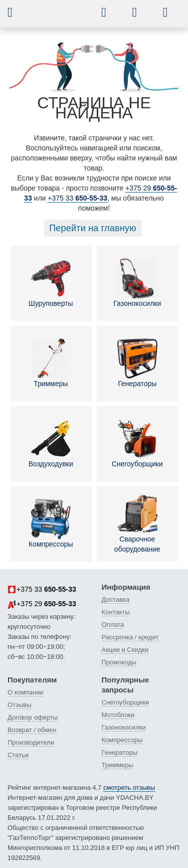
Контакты (116, 612)
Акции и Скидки (125, 650)
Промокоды (119, 662)
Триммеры (51, 363)
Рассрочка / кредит (130, 637)
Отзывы (20, 705)
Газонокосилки (137, 283)
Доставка (116, 599)
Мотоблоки (118, 715)
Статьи (18, 755)
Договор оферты (33, 717)
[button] (18, 12)
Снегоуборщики (137, 443)
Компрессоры (51, 524)
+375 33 (77, 198)
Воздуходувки (51, 443)
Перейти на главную (93, 228)
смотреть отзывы (129, 788)
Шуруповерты (51, 283)
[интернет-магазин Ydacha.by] (63, 17)
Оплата (113, 625)
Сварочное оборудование (137, 524)
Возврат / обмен (32, 730)
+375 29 (42, 604)
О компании (26, 692)
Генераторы (137, 363)
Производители (31, 742)
